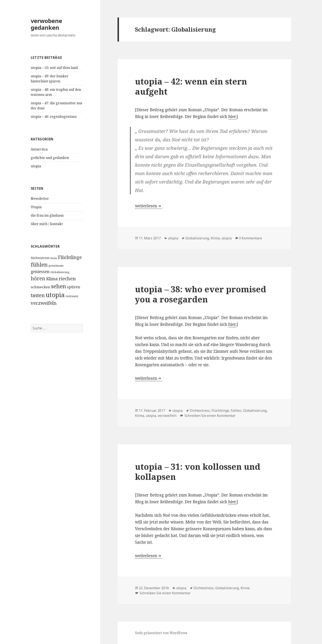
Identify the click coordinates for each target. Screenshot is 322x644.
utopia (36, 166)
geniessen (40, 272)
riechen (67, 278)
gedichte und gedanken (50, 158)
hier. (232, 117)
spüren (74, 287)
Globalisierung (60, 272)
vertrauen (72, 296)
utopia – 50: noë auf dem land (54, 68)
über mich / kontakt (47, 224)
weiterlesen (149, 206)
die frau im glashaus (47, 215)
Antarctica (39, 149)
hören (38, 278)
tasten (38, 295)
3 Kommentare (250, 238)
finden (54, 258)
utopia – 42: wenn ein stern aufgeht (191, 86)
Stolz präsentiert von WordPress (161, 633)
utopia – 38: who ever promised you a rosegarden (201, 294)
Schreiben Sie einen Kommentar (210, 416)
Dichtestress (40, 258)
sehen (59, 286)
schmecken (40, 287)
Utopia (36, 207)
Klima (52, 279)
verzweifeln (44, 303)
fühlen (39, 264)
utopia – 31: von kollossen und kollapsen (198, 472)
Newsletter (40, 199)
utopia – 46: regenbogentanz (54, 117)
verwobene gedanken (46, 24)
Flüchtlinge (70, 257)
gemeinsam (56, 266)
